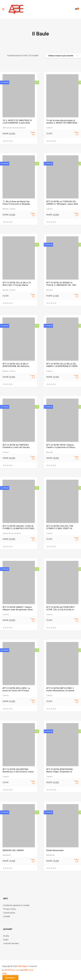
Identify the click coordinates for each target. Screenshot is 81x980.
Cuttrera (49, 128)
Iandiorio (22, 128)
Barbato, (6, 209)
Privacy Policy (10, 909)
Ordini (6, 940)
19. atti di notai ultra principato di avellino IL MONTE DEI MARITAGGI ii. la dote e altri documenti (62, 123)
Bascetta (50, 290)
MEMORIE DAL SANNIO (13, 850)
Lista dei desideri (11, 943)
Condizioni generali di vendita (16, 905)
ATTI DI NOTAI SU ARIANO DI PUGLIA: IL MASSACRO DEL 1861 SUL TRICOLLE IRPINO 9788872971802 (61, 286)
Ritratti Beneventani (55, 850)
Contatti (7, 916)
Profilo (6, 936)
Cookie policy (9, 913)
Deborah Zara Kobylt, (11, 128)
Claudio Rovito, (8, 533)
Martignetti (7, 855)
